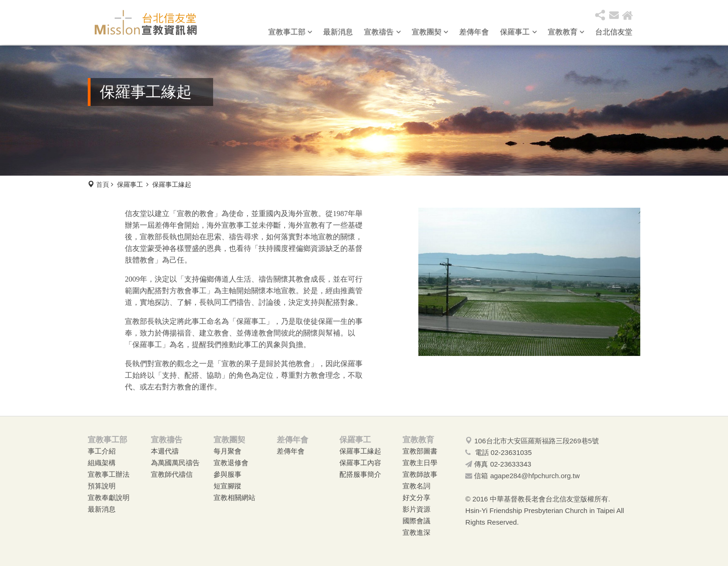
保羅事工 (518, 32)
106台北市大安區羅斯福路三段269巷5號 (537, 441)
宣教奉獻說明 (109, 497)
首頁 (103, 184)
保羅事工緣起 (360, 451)
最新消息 (338, 32)
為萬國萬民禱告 (175, 463)
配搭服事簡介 (360, 474)
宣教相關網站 (234, 497)
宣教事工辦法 (109, 474)
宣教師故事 (420, 474)
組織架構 (102, 463)
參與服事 (227, 474)
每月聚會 (227, 451)
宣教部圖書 (420, 451)
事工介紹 (102, 451)
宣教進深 (416, 532)
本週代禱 (165, 451)
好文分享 (416, 497)
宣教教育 (566, 32)
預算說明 (102, 486)
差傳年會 (474, 32)
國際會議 (416, 521)
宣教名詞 (416, 486)
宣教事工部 (290, 32)
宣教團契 (430, 32)
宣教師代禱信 (172, 474)
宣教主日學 (420, 463)
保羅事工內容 (360, 463)
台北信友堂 (614, 32)
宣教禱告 (382, 32)
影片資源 (416, 509)
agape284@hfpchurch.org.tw (535, 476)
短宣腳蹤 (227, 486)
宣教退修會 (231, 463)
